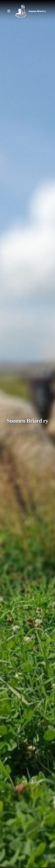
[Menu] (9, 11)
